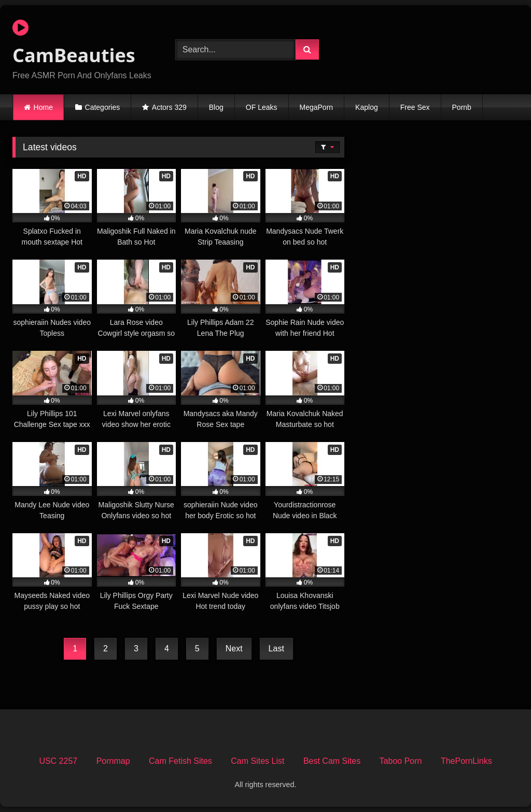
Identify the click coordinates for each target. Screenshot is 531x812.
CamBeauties (74, 43)
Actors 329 (169, 107)
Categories (103, 107)
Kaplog (367, 107)
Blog (216, 107)
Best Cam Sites (332, 761)
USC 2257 (58, 761)
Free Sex (415, 107)
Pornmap (113, 761)
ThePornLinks (466, 761)
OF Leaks (262, 107)
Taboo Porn (401, 761)
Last (276, 649)
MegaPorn (317, 107)
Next (234, 649)
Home (43, 107)
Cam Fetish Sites (180, 761)
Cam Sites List (257, 761)
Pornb (462, 107)
